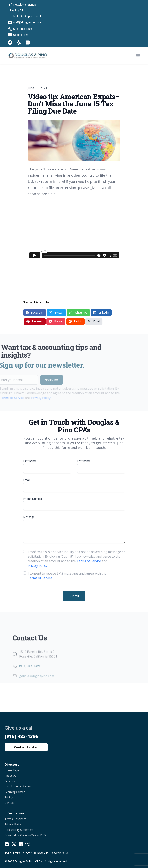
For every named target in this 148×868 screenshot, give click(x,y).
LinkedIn (101, 312)
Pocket (56, 321)
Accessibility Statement (19, 830)
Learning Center (15, 792)
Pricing (9, 797)
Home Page (12, 770)
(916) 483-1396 (30, 673)
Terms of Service (89, 561)
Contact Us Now (26, 747)
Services (10, 781)
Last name (84, 461)
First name (30, 461)
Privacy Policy (33, 398)
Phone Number (33, 499)
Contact (10, 803)
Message (29, 517)
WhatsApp (78, 312)
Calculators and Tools (18, 786)
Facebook (35, 312)
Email (94, 321)
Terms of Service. (40, 578)
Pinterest (35, 321)
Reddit (75, 321)
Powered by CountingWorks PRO (25, 835)
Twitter (56, 312)
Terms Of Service (15, 819)
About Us (10, 776)
